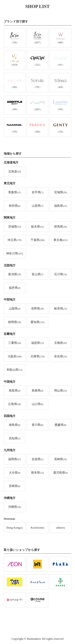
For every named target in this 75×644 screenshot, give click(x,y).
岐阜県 (60, 309)
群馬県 (60, 227)
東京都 (60, 240)
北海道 (15, 172)
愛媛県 (60, 425)
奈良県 (60, 357)
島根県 (37, 391)
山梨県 (15, 309)
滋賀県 (37, 343)
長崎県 (60, 459)
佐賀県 (37, 459)
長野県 (37, 309)
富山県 (37, 274)
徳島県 (15, 425)
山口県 (37, 404)
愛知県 (38, 322)
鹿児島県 (60, 473)
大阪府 (15, 357)
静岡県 (15, 322)
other (60, 528)
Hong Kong (15, 528)
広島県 (15, 404)
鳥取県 (15, 391)
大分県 (15, 473)
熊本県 (37, 473)
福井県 (15, 288)
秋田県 (15, 206)
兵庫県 (37, 357)
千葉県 (38, 240)
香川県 (37, 425)
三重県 (15, 343)
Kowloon (37, 528)
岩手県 (37, 192)
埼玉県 (15, 240)
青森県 (15, 192)
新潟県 (15, 274)
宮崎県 (15, 486)
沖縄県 (15, 507)
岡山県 (60, 391)
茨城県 (15, 227)
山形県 (37, 206)
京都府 (60, 343)
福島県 (60, 206)
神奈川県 (15, 254)
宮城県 (60, 192)
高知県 (15, 439)
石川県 (60, 274)
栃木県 (37, 227)
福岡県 (15, 459)
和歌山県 (14, 370)
